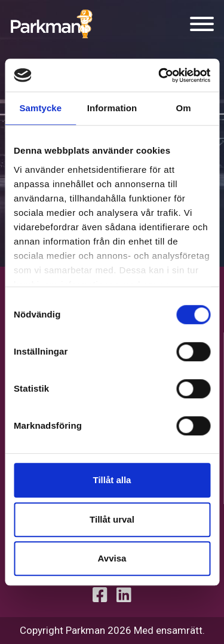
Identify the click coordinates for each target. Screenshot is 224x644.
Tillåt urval (112, 519)
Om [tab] (184, 108)
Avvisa (112, 558)
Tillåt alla (112, 480)
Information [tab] (112, 108)
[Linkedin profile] (124, 595)
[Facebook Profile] (100, 595)
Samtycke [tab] (40, 108)
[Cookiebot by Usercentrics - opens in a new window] (159, 75)
